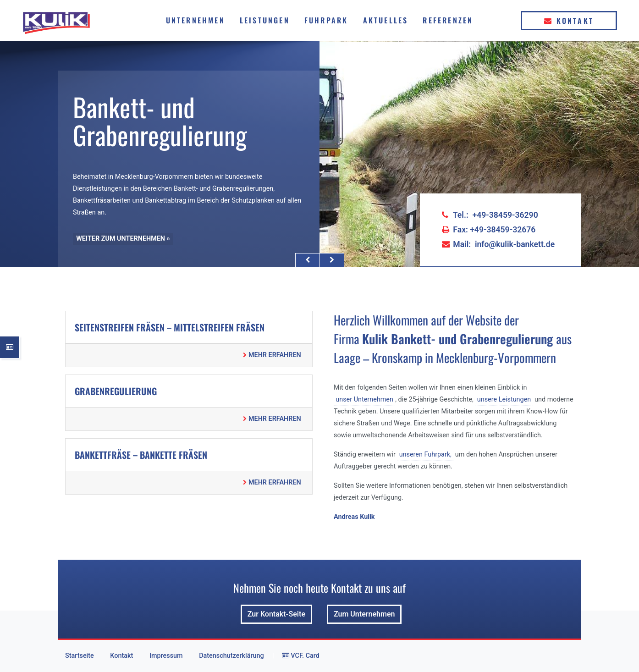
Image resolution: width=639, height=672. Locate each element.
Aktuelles (386, 20)
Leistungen (265, 20)
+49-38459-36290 (505, 215)
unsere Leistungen (504, 399)
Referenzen (448, 20)
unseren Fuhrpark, (425, 454)
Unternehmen (196, 20)
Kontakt (569, 21)
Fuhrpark (326, 20)
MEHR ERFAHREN (272, 355)
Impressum (166, 656)
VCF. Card (301, 656)
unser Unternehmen (364, 399)
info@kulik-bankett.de (515, 244)
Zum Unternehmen (364, 614)
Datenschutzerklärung (231, 656)
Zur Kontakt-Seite (276, 614)
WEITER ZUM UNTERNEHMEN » (123, 239)
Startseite (80, 656)
